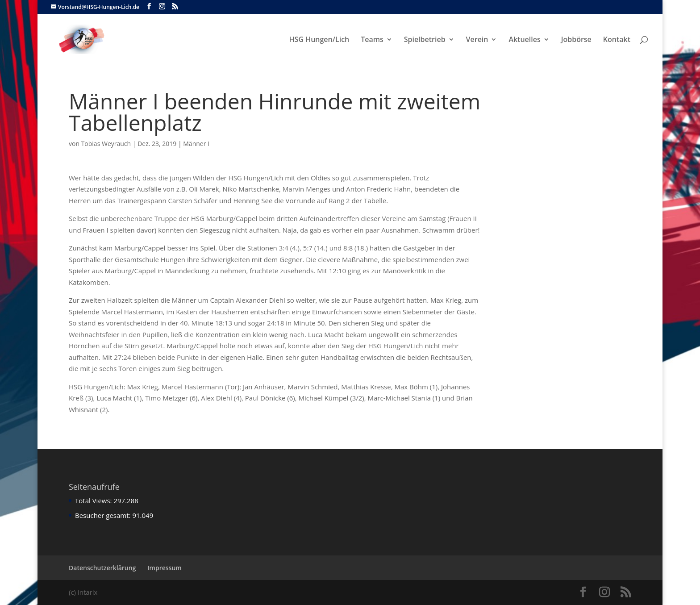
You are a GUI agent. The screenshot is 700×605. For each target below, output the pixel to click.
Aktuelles (524, 40)
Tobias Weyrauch (106, 144)
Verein (477, 40)
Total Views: (94, 501)
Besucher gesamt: (104, 515)
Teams (372, 40)
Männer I (196, 144)
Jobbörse (576, 40)
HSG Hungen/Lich (319, 40)
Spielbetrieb (425, 40)
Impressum (164, 568)
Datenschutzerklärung (102, 568)
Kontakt (617, 40)
